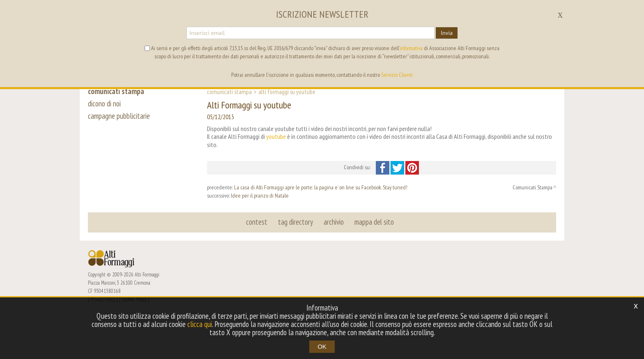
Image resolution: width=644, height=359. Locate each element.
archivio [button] (334, 222)
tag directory (296, 222)
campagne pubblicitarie (119, 116)
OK (322, 346)
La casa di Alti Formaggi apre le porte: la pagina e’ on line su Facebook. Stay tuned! (321, 187)
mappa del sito (374, 222)
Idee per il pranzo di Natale (260, 196)
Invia (447, 33)
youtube (276, 136)
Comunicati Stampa (229, 92)
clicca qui (200, 324)
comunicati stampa (116, 91)
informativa (411, 48)
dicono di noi (104, 104)
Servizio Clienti (397, 75)
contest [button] (257, 222)
